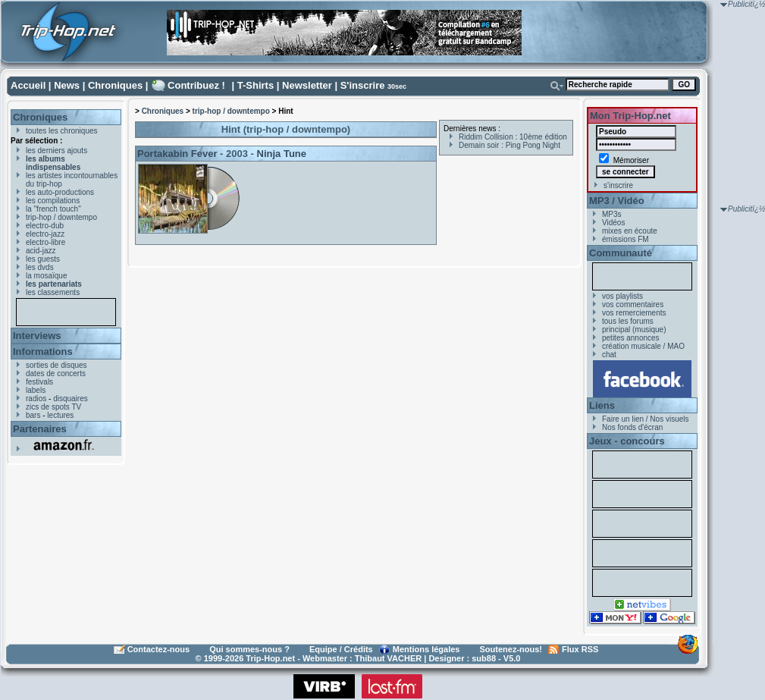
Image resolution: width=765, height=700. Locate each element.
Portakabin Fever (177, 154)
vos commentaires (633, 304)
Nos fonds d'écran (632, 427)
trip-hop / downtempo (61, 217)
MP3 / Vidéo (617, 201)
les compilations (53, 201)
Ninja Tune (282, 154)
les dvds (40, 267)
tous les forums (628, 321)
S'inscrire (363, 85)
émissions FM (625, 239)
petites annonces (631, 338)
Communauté (621, 253)
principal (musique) (634, 330)
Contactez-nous (159, 649)
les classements (53, 292)
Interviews (37, 336)
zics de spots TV (53, 407)
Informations (43, 352)
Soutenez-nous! (511, 649)
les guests (43, 259)
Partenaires (40, 429)
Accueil (28, 85)
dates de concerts (56, 374)
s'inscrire (618, 185)
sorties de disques (56, 365)
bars (33, 415)
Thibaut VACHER (388, 658)
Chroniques (115, 85)
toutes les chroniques (62, 131)
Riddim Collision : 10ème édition (513, 137)
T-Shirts (256, 85)
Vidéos (613, 223)
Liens (602, 405)
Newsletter (307, 85)
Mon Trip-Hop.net (630, 116)
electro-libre (45, 242)
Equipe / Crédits (341, 649)
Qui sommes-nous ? (249, 649)
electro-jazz (45, 234)
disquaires (71, 399)
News (67, 85)
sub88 (484, 658)
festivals (39, 382)
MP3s (612, 214)
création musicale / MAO (643, 346)
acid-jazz (41, 251)
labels (36, 390)
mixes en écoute (630, 231)
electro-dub (45, 226)
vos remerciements (634, 313)
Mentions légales (426, 649)
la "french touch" (53, 209)
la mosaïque (46, 276)
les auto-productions (60, 192)
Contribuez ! (196, 85)
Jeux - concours (627, 441)
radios (36, 399)
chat (609, 355)
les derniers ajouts (56, 151)
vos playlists (622, 296)
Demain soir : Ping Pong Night (509, 145)
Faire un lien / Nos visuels (646, 419)
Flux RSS (580, 649)
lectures (60, 415)
